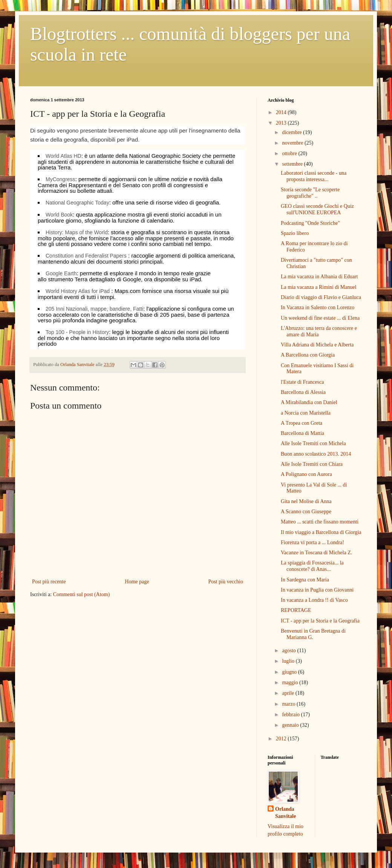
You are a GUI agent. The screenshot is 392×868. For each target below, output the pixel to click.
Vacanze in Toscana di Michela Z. (316, 553)
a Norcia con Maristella (306, 413)
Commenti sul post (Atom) (82, 594)
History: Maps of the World (77, 232)
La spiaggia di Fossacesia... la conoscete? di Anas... (312, 566)
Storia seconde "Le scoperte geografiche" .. (310, 193)
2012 (282, 739)
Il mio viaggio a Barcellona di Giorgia (321, 532)
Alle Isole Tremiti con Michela (313, 443)
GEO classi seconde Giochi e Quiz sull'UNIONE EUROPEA (317, 209)
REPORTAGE (296, 610)
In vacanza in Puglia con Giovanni (317, 590)
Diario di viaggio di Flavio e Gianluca (321, 297)
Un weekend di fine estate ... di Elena (320, 318)
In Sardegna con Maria (305, 580)
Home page (137, 582)
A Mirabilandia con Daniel (309, 402)
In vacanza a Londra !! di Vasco (314, 600)
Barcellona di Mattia (302, 433)
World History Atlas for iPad (78, 291)
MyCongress (60, 179)
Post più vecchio (226, 582)
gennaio (291, 725)
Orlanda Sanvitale (286, 813)
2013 (282, 123)
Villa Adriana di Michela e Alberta (317, 345)
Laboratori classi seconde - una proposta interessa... (314, 176)
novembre (293, 143)
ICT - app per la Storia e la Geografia (320, 621)
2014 (282, 112)
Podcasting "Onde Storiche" (310, 223)
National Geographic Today (77, 203)
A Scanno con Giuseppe (306, 512)
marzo (289, 704)
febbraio (291, 715)
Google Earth (61, 273)
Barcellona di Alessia (303, 392)
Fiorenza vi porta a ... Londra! (312, 542)
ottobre (290, 153)
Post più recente (49, 582)
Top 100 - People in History (77, 332)
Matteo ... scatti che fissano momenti (320, 522)
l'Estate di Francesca (302, 382)
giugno (290, 672)
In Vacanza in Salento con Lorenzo (318, 307)
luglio (289, 661)
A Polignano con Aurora (306, 474)
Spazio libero (295, 233)
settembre (293, 164)
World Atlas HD (64, 156)
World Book (59, 215)
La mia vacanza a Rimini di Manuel (319, 287)
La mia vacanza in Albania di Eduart (319, 277)
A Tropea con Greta (302, 423)
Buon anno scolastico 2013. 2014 (316, 454)
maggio (291, 683)
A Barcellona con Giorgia (308, 355)
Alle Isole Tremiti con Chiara (312, 464)
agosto (289, 651)
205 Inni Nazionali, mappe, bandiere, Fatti (94, 309)
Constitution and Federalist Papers (86, 256)
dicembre (292, 132)
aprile (289, 693)
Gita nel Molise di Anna (306, 501)
